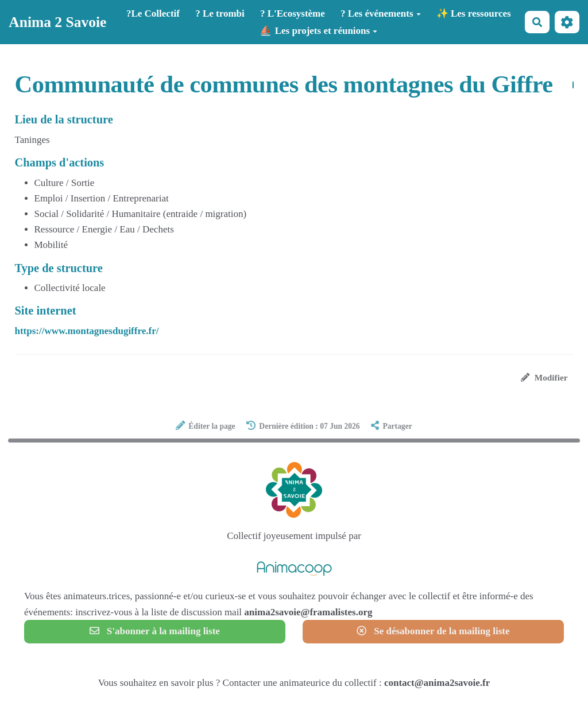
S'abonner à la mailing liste (155, 631)
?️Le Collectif (153, 13)
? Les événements (381, 13)
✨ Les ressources (474, 13)
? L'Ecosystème (293, 13)
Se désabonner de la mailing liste (433, 631)
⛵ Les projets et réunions (318, 31)
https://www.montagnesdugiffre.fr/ (87, 331)
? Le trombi (220, 13)
